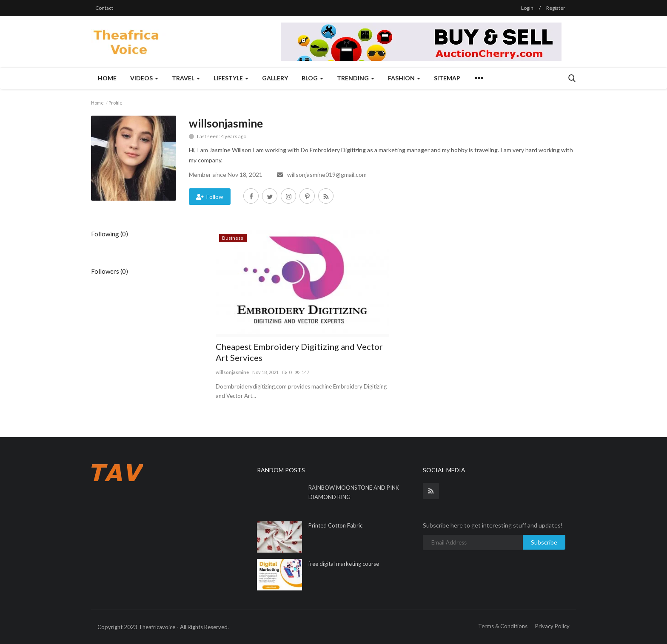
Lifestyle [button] (231, 78)
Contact (104, 8)
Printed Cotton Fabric (335, 525)
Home (107, 78)
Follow (210, 197)
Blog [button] (312, 78)
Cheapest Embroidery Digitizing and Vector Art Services (299, 352)
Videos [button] (144, 78)
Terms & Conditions (503, 626)
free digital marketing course (344, 564)
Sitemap (447, 78)
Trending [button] (356, 78)
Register (556, 8)
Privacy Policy (552, 626)
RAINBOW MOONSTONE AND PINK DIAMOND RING (354, 492)
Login (527, 8)
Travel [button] (186, 78)
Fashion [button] (404, 78)
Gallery (275, 78)
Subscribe (544, 542)
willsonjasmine (232, 372)
